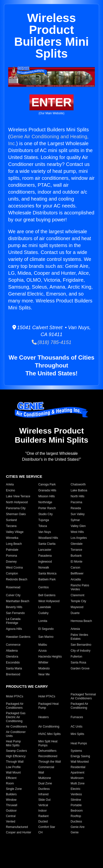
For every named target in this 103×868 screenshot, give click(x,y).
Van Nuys (45, 532)
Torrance (76, 550)
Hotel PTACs (47, 696)
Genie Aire (77, 827)
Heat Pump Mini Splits (13, 743)
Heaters (44, 717)
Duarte (75, 613)
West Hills (77, 532)
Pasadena (45, 556)
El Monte (76, 562)
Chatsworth (78, 484)
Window (11, 800)
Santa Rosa (78, 662)
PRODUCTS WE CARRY (27, 686)
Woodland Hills (48, 538)
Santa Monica (47, 573)
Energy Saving (80, 756)
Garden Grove (80, 668)
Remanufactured (17, 827)
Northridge (45, 502)
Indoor (43, 811)
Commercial (46, 767)
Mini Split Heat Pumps (48, 743)
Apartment (77, 773)
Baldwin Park (47, 579)
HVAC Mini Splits (50, 734)
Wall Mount (13, 773)
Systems (76, 751)
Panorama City (16, 508)
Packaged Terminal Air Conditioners (83, 696)
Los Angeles (79, 538)
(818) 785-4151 (52, 342)
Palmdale (12, 550)
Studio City (46, 514)
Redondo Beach (17, 579)
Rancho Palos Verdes (80, 587)
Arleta (10, 484)
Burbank (76, 556)
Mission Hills (47, 496)
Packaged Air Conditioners (15, 706)
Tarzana (11, 526)
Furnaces (77, 717)
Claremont (77, 595)
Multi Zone (77, 783)
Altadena (12, 651)
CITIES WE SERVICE (24, 476)
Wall (41, 773)
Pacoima (76, 502)
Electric (75, 789)
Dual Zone (45, 783)
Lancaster (45, 550)
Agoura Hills (14, 629)
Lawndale (45, 607)
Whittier (43, 662)
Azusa (42, 651)
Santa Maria (14, 668)
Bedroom (77, 811)
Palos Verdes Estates (79, 637)
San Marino (46, 637)
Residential (78, 767)
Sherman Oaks (16, 514)
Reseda (76, 508)
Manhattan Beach (18, 601)
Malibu (43, 645)
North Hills (77, 496)
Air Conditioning (49, 727)
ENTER (52, 102)
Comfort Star (47, 827)
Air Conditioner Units (16, 734)
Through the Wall (50, 762)
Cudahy (43, 613)
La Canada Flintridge (13, 621)
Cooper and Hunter (19, 832)
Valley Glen (78, 526)
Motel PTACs (15, 696)
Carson (75, 568)
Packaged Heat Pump (49, 706)
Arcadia (76, 579)
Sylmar (75, 520)
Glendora (12, 657)
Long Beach (14, 544)
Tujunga (44, 520)
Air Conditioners (16, 727)
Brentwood (13, 674)
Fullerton (76, 657)
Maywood (77, 607)
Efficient (11, 778)
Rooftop (76, 816)
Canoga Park (47, 484)
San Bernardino (81, 645)
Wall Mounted (80, 762)
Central (11, 816)
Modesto (44, 668)
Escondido (13, 662)
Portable (76, 805)
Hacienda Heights (50, 657)
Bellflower (77, 573)
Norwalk (44, 568)
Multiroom (77, 778)
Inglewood (45, 562)
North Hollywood (17, 502)
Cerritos (44, 587)
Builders (11, 794)
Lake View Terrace (18, 496)
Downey (11, 562)
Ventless (76, 794)
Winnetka (12, 538)
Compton (12, 573)
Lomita (43, 621)
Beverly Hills (14, 607)
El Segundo (46, 629)
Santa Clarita (47, 544)
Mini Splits (77, 734)
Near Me (44, 674)
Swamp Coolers (16, 751)
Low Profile (13, 767)
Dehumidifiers (47, 751)
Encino (11, 490)
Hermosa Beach (81, 621)
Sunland (11, 520)
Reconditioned (48, 756)
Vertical (43, 805)
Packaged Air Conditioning (79, 706)
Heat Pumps (79, 743)
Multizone (45, 778)
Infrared (43, 794)
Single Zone (14, 789)
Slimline (76, 800)
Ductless (44, 789)
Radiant (43, 816)
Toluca (43, 526)
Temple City (78, 601)
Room (10, 783)
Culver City (13, 595)
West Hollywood (49, 601)
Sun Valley (77, 514)
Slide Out (44, 800)
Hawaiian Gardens (18, 637)
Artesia (75, 629)
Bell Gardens (47, 595)
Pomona (12, 556)
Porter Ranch (47, 508)
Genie (75, 832)
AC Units (76, 727)
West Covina (14, 568)
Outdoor (11, 811)
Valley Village (15, 532)
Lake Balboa (79, 490)
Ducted (43, 822)
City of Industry (80, 651)
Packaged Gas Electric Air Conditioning (16, 717)
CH (40, 832)
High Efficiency (16, 756)
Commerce (13, 645)
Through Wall (15, 762)
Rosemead (13, 587)
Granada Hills (47, 490)
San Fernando (15, 613)
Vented (11, 822)
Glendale (77, 544)
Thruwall (12, 805)
